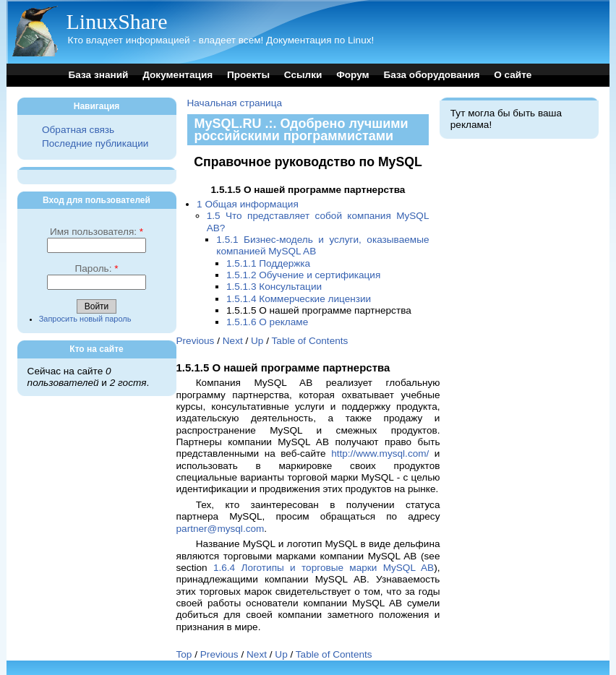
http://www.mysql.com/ (380, 453)
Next (233, 341)
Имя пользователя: (97, 232)
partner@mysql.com (221, 529)
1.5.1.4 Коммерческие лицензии (299, 299)
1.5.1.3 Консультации (274, 287)
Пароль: (96, 268)
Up (257, 341)
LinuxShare (117, 21)
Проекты (248, 75)
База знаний (99, 75)
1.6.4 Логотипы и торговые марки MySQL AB (324, 568)
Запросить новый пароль (85, 319)
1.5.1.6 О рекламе (267, 322)
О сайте (513, 75)
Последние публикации (95, 143)
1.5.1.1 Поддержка (268, 263)
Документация (177, 75)
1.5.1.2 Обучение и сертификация (303, 275)
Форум (352, 75)
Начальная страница (235, 103)
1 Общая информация (248, 204)
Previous (196, 341)
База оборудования (431, 75)
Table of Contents (310, 341)
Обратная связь (78, 130)
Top (184, 654)
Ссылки (303, 75)
